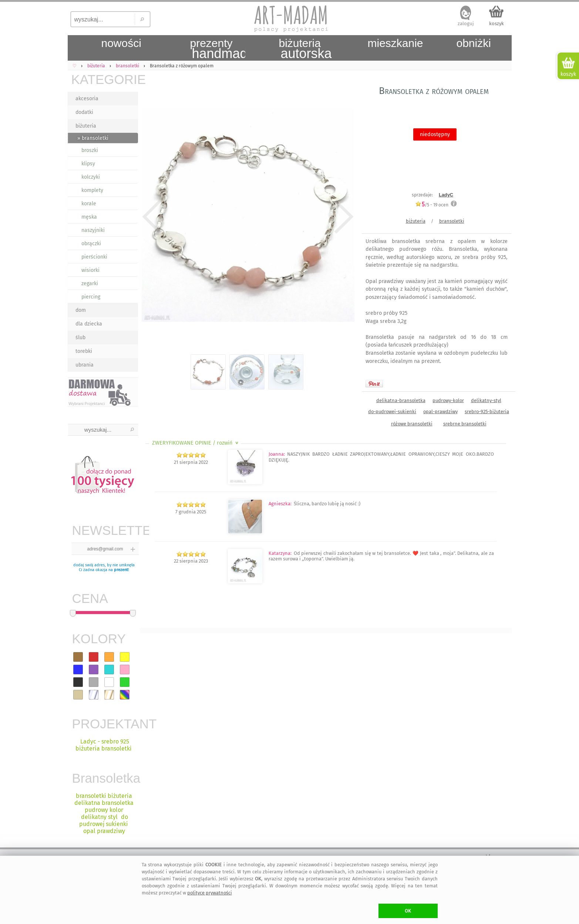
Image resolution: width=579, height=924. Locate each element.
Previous (152, 217)
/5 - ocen (432, 205)
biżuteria (86, 126)
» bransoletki (93, 138)
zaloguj (466, 23)
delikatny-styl (486, 400)
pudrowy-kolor (448, 400)
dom (81, 310)
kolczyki (91, 177)
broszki (90, 150)
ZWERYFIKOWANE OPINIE (196, 443)
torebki (84, 351)
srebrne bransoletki (465, 424)
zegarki (90, 284)
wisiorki (90, 270)
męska (89, 217)
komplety (92, 190)
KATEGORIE (105, 79)
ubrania (85, 365)
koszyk (496, 23)
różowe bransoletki (412, 424)
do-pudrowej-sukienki (392, 412)
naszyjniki (93, 230)
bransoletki (452, 221)
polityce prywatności (210, 893)
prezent (121, 570)
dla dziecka (89, 324)
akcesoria (87, 99)
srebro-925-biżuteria (487, 412)
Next (342, 217)
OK (408, 911)
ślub (80, 338)
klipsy (88, 164)
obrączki (91, 244)
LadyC (446, 195)
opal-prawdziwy (440, 412)
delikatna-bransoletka (401, 400)
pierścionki (94, 257)
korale (89, 204)
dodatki (84, 112)
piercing (91, 297)
